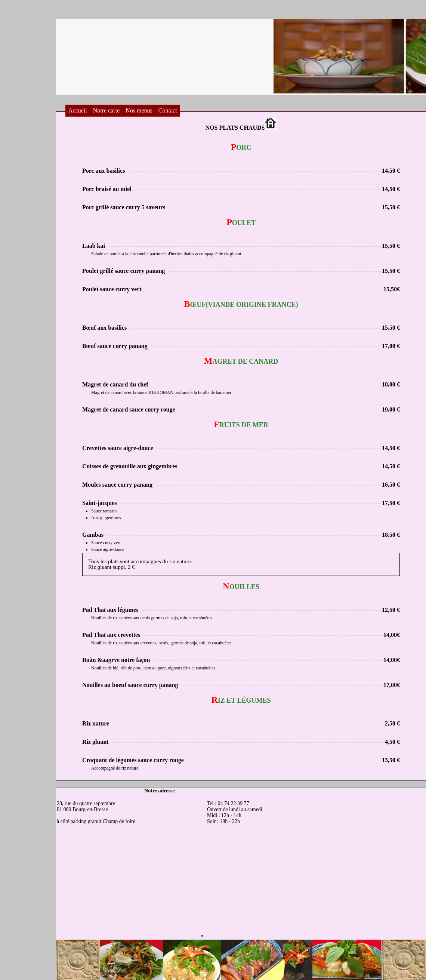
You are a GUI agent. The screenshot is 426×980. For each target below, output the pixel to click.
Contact (168, 110)
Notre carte (106, 110)
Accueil (78, 110)
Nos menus (139, 110)
